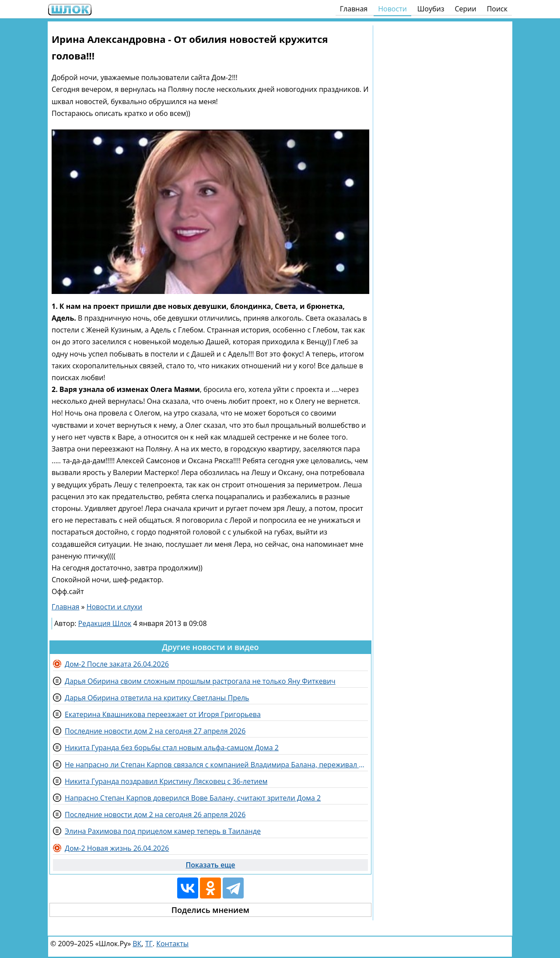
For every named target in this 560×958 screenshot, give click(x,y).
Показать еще (210, 865)
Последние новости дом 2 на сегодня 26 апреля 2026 (155, 815)
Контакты (172, 944)
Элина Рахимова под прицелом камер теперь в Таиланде (163, 831)
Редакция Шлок (105, 623)
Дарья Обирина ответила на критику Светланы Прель (157, 698)
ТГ (149, 944)
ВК (137, 944)
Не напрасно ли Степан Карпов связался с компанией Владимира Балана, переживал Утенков (216, 765)
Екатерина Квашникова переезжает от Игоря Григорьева (163, 714)
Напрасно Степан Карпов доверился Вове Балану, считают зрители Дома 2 (193, 798)
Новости (392, 9)
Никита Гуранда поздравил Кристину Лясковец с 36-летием (166, 781)
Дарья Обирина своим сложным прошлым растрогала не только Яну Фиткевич (200, 681)
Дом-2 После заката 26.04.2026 (117, 664)
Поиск (497, 9)
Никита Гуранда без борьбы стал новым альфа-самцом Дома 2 (172, 748)
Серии (465, 9)
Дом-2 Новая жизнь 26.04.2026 (117, 848)
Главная (354, 9)
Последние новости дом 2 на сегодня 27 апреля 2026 (155, 731)
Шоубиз (431, 9)
